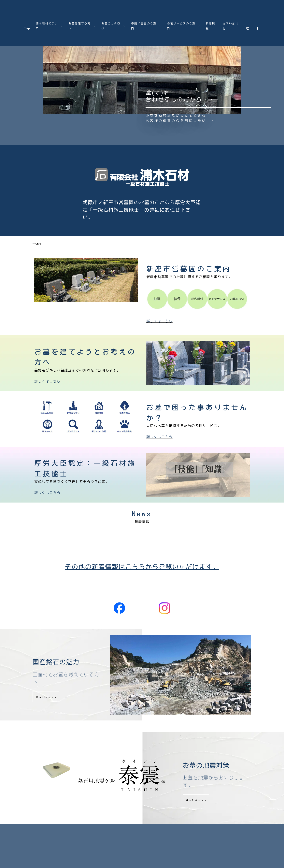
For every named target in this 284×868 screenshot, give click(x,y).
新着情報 (210, 26)
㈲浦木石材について (51, 832)
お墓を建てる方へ (82, 832)
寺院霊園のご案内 (138, 832)
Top (27, 28)
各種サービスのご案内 (170, 832)
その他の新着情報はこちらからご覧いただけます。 (142, 567)
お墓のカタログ (110, 832)
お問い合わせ (231, 26)
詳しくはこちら (47, 415)
